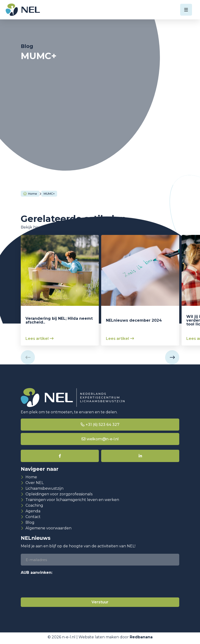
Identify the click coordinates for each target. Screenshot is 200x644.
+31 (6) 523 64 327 (102, 425)
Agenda (33, 511)
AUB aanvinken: (37, 573)
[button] (28, 357)
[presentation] (57, 586)
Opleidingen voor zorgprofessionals (59, 494)
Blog (30, 522)
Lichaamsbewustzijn (44, 488)
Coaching (34, 505)
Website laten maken (99, 639)
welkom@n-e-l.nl (103, 439)
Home (33, 194)
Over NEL (35, 483)
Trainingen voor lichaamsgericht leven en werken (72, 500)
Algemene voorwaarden (48, 528)
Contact (33, 517)
